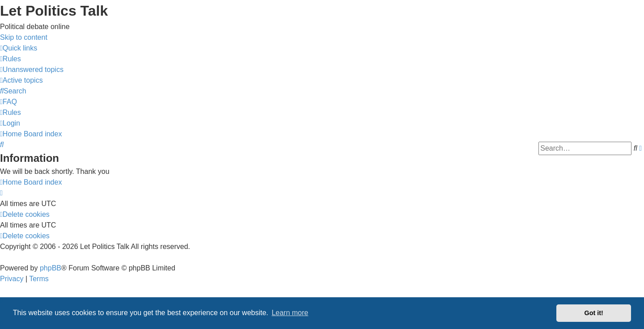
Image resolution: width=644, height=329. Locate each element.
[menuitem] (11, 59)
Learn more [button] (290, 313)
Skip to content (24, 37)
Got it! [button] (594, 313)
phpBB (51, 268)
